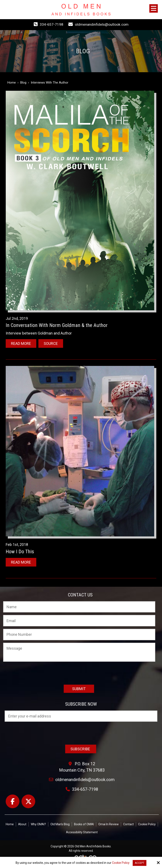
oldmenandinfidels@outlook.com (102, 24)
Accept (140, 863)
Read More (21, 343)
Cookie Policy (121, 863)
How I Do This (20, 551)
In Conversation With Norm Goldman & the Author (57, 325)
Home (12, 83)
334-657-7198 (51, 24)
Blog (23, 83)
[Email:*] (79, 620)
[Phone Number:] (79, 634)
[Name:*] (79, 607)
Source (51, 343)
